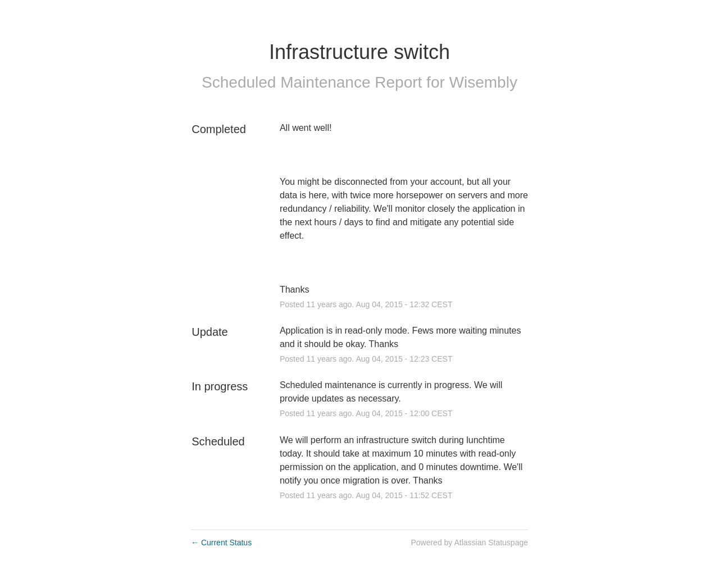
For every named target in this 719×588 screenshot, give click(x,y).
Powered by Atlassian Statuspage (469, 543)
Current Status (221, 543)
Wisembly (483, 82)
